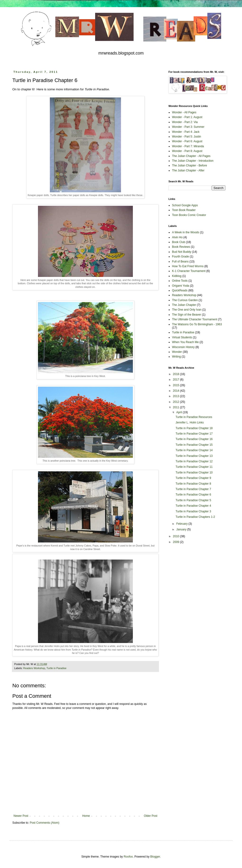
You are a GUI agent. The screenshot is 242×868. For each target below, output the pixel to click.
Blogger (155, 857)
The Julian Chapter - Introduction (193, 161)
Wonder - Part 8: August (187, 151)
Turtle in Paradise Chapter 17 (194, 434)
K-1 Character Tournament (189, 271)
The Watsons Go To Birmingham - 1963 (197, 324)
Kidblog (177, 276)
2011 (177, 407)
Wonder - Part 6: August (187, 141)
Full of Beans (180, 262)
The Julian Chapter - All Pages (191, 156)
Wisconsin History (183, 347)
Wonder (177, 352)
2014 (177, 391)
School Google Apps (185, 205)
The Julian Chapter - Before (189, 165)
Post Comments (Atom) (44, 823)
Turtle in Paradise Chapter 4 (193, 506)
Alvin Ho (177, 237)
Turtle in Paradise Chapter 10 (194, 473)
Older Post (151, 816)
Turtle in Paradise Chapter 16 (194, 439)
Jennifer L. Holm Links (190, 423)
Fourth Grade (180, 257)
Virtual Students (182, 337)
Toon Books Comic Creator (189, 215)
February (182, 524)
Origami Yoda (181, 286)
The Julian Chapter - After (188, 170)
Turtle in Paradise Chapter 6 (193, 495)
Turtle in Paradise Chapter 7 (193, 489)
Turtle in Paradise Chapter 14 (194, 450)
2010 (177, 536)
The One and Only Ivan (187, 310)
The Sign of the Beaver (187, 315)
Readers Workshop (34, 668)
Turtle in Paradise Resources (194, 417)
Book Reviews (181, 247)
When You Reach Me (185, 342)
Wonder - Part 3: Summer (188, 127)
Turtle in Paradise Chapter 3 (193, 511)
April (179, 412)
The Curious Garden (185, 300)
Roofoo (128, 857)
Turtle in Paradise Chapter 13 (194, 456)
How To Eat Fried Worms (188, 266)
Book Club (179, 242)
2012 (177, 402)
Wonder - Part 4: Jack (186, 132)
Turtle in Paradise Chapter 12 (194, 461)
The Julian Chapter (184, 305)
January (182, 529)
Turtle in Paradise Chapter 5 (193, 500)
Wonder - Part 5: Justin (187, 137)
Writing (176, 357)
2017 (177, 380)
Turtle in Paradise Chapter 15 (194, 445)
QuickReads (180, 290)
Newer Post (21, 816)
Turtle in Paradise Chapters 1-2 (195, 517)
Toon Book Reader (184, 210)
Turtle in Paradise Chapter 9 (193, 478)
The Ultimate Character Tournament (195, 319)
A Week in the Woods (186, 232)
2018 (177, 374)
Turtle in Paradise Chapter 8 (193, 484)
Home (86, 816)
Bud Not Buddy (182, 252)
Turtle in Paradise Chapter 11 (194, 467)
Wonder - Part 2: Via (185, 122)
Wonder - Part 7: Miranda (188, 146)
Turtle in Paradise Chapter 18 (194, 428)
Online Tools (180, 281)
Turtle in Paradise (56, 668)
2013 (177, 396)
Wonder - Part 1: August (187, 117)
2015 (177, 385)
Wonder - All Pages (184, 112)
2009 (177, 542)
